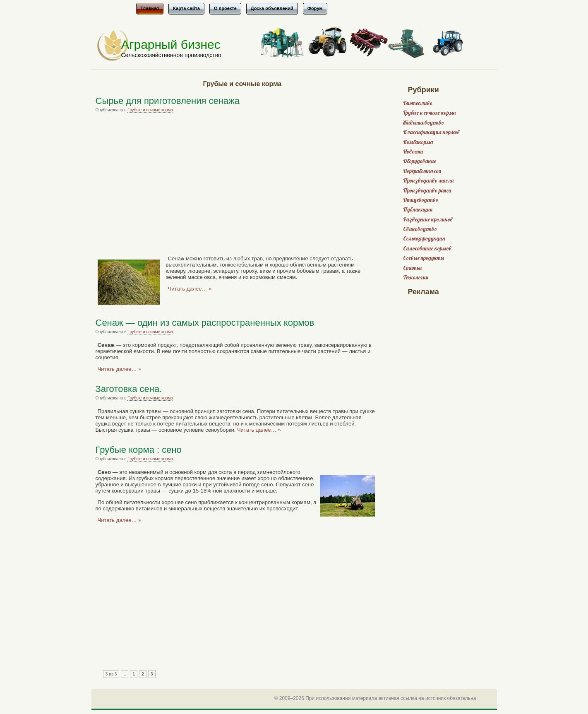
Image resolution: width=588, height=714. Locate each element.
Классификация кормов (431, 132)
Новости (413, 152)
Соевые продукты (424, 258)
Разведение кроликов (428, 220)
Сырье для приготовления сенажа (168, 101)
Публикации (418, 210)
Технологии (416, 278)
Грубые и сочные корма (150, 110)
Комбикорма (418, 142)
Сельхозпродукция (424, 239)
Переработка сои (422, 171)
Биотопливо (418, 103)
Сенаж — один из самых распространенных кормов (205, 323)
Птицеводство (421, 200)
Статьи (412, 268)
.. (125, 674)
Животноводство (424, 123)
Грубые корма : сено (139, 450)
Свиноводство (420, 229)
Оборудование (420, 161)
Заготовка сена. (129, 389)
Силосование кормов (427, 249)
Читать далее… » (190, 289)
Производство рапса (427, 191)
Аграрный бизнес (171, 44)
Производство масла (428, 181)
